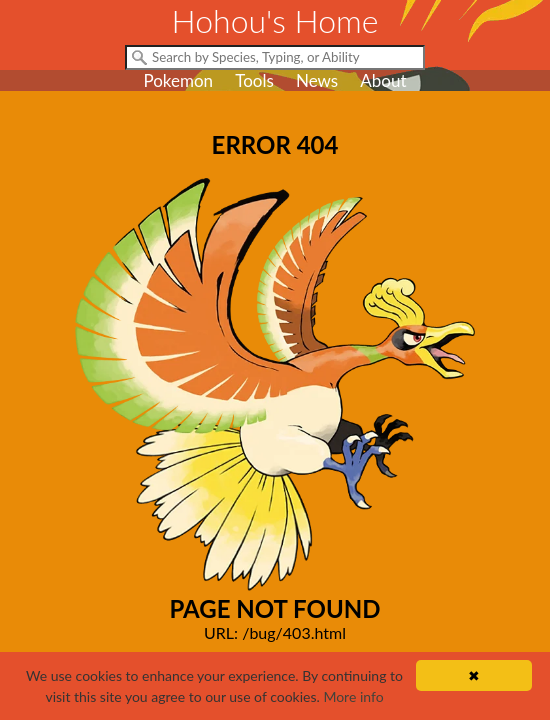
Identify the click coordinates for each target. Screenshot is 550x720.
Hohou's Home (275, 20)
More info (353, 696)
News (317, 80)
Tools (254, 80)
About (383, 80)
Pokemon (178, 80)
